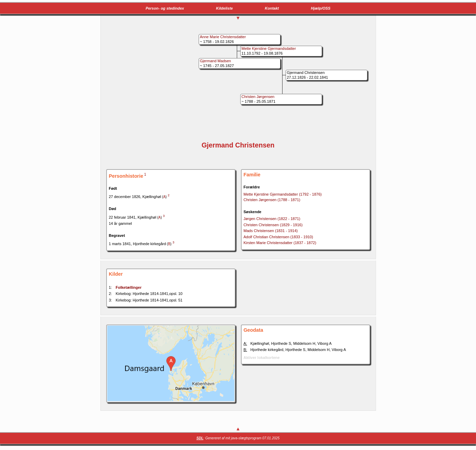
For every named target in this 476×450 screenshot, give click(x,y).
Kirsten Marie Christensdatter (280, 243)
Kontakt (272, 8)
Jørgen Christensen (272, 219)
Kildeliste (225, 8)
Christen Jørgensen (272, 200)
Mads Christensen (271, 231)
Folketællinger (129, 287)
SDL (200, 438)
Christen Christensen (273, 225)
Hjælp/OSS (321, 8)
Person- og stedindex (165, 8)
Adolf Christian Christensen (278, 237)
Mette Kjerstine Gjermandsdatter (283, 194)
